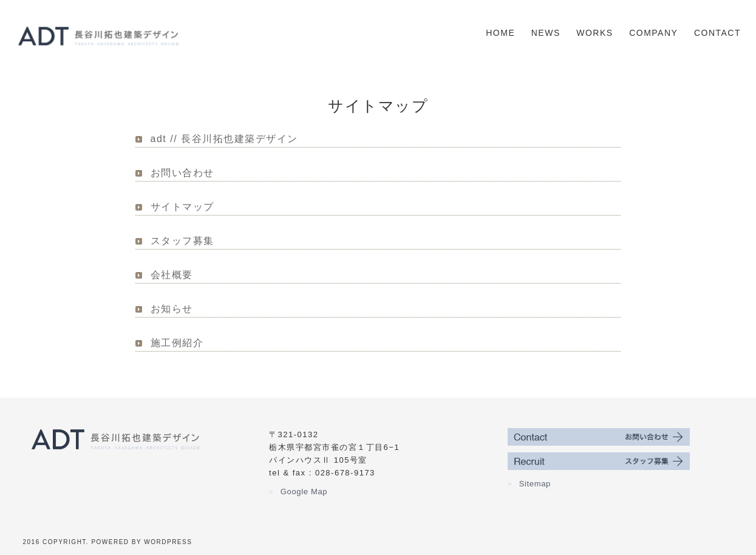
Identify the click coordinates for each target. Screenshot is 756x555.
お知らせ (172, 309)
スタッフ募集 (182, 241)
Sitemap (529, 484)
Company (653, 33)
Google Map (298, 492)
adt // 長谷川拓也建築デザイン (224, 139)
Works (594, 33)
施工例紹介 (177, 343)
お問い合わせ (182, 173)
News (546, 33)
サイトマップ (182, 207)
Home (500, 33)
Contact (717, 33)
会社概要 (172, 275)
